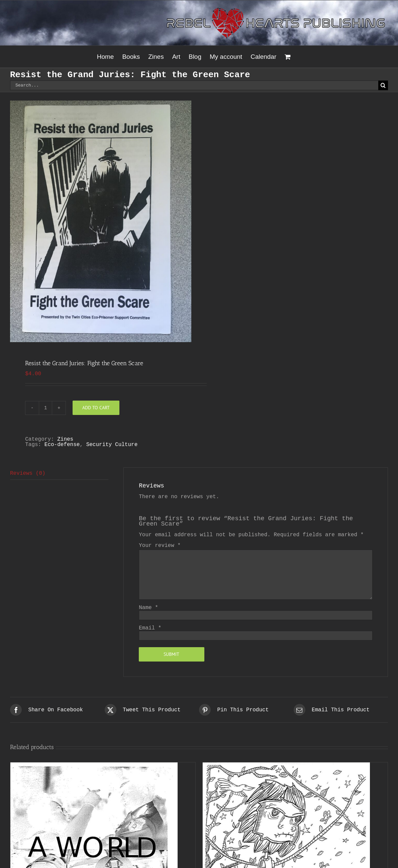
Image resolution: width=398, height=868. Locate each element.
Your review (160, 546)
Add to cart (96, 408)
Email (150, 628)
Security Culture (112, 445)
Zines (65, 439)
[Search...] (194, 85)
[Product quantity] (45, 408)
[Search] (383, 85)
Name (148, 608)
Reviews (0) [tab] (28, 473)
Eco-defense (62, 445)
